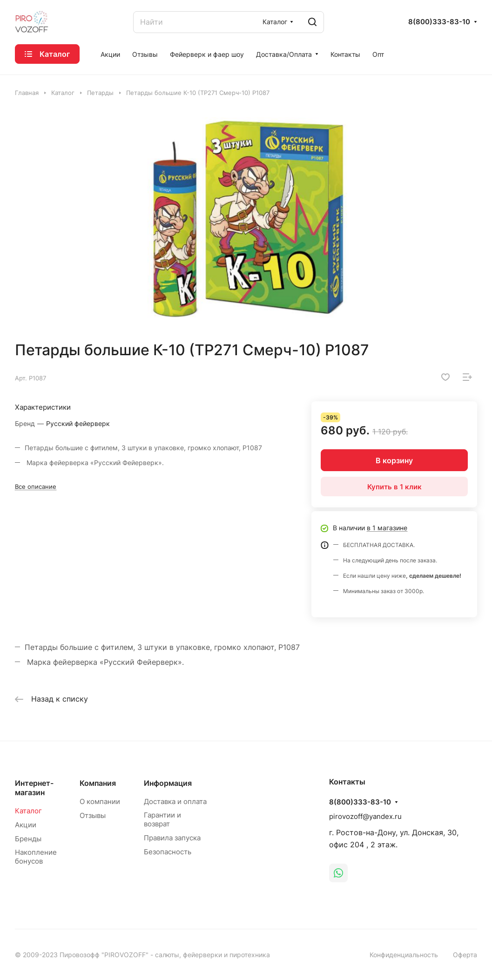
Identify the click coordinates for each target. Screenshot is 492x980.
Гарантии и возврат (162, 819)
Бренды (28, 839)
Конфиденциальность (404, 955)
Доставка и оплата (175, 801)
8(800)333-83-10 (439, 22)
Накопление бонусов (36, 857)
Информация (168, 783)
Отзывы (93, 815)
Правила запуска (172, 838)
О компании (100, 801)
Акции (26, 825)
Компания (98, 783)
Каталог (28, 811)
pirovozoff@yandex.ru (365, 816)
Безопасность (168, 852)
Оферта (465, 955)
